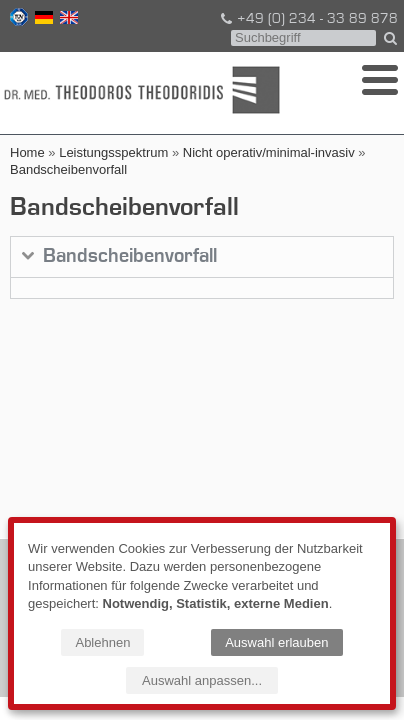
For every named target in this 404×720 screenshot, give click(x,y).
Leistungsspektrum (113, 152)
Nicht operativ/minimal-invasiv (269, 152)
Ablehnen (102, 642)
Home (27, 152)
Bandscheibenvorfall (68, 169)
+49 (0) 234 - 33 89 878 (308, 19)
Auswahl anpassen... (202, 680)
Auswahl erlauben (276, 642)
